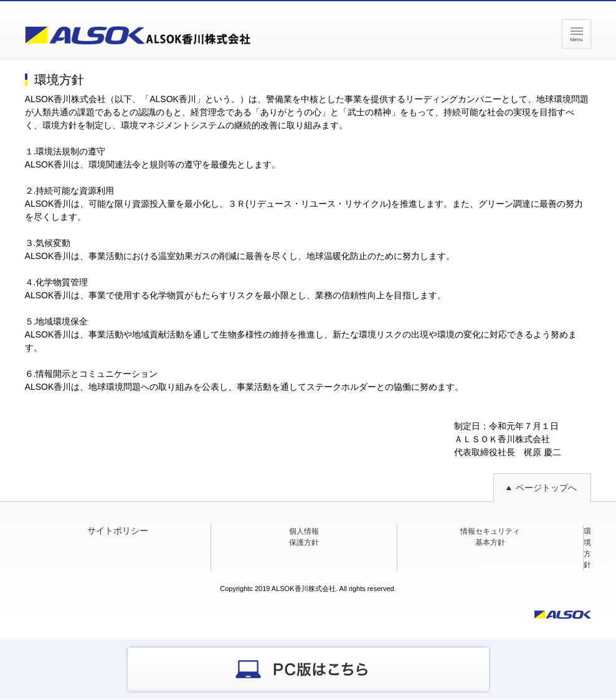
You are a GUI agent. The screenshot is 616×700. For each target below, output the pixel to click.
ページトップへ (546, 488)
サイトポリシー (118, 531)
